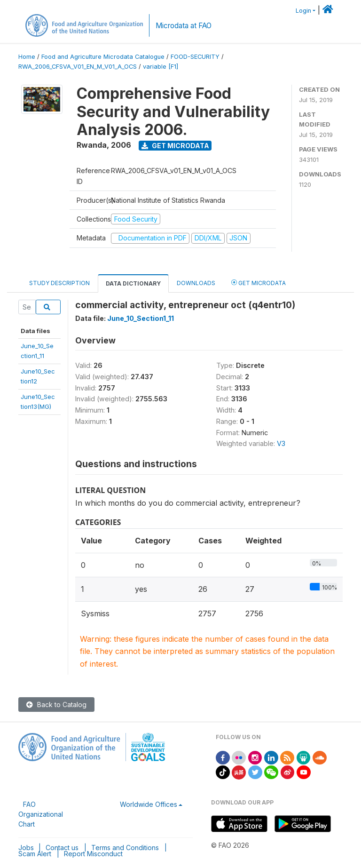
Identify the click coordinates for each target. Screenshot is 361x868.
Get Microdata (175, 146)
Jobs (26, 848)
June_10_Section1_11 (141, 318)
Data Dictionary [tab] (133, 283)
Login (303, 11)
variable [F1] (161, 67)
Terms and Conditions (125, 848)
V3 (281, 443)
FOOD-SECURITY (195, 57)
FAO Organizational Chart (41, 814)
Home (27, 57)
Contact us (62, 848)
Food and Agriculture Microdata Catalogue (103, 57)
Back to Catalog (56, 705)
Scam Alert (35, 854)
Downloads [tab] (196, 283)
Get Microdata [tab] (259, 283)
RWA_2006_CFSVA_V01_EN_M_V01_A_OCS (78, 67)
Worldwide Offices (149, 804)
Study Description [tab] (59, 283)
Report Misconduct (93, 854)
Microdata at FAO (184, 26)
